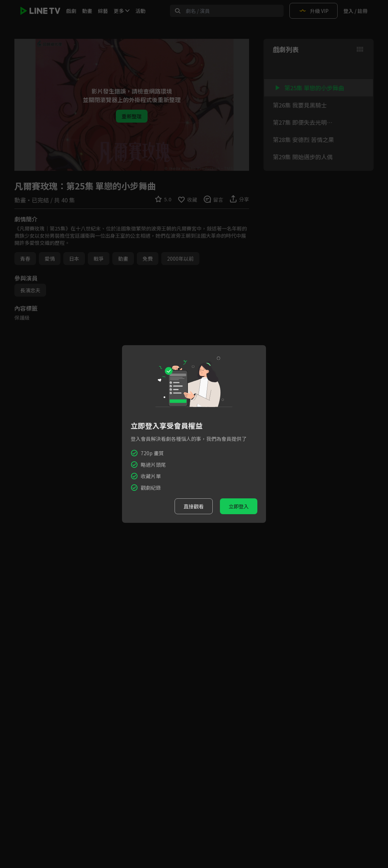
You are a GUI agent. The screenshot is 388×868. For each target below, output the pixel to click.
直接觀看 (194, 506)
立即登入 (239, 506)
